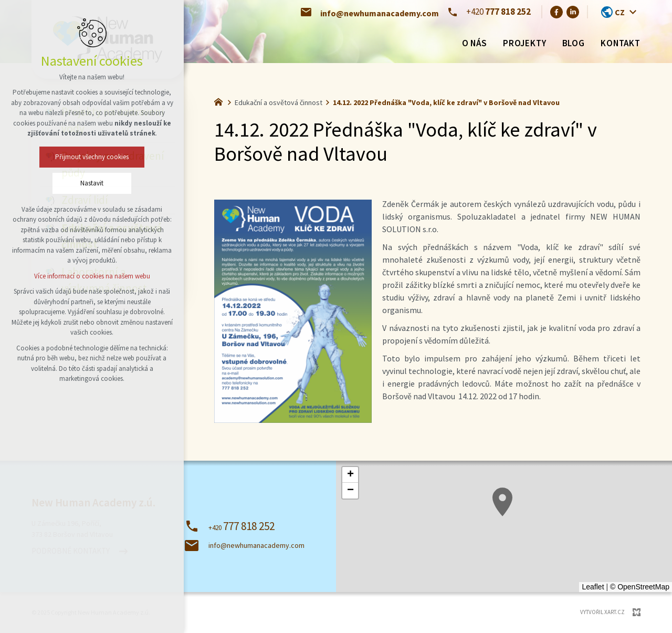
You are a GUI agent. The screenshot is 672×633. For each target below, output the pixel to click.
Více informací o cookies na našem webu (92, 276)
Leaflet (593, 587)
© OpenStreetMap (640, 587)
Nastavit (92, 183)
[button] (502, 502)
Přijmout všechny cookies (92, 157)
